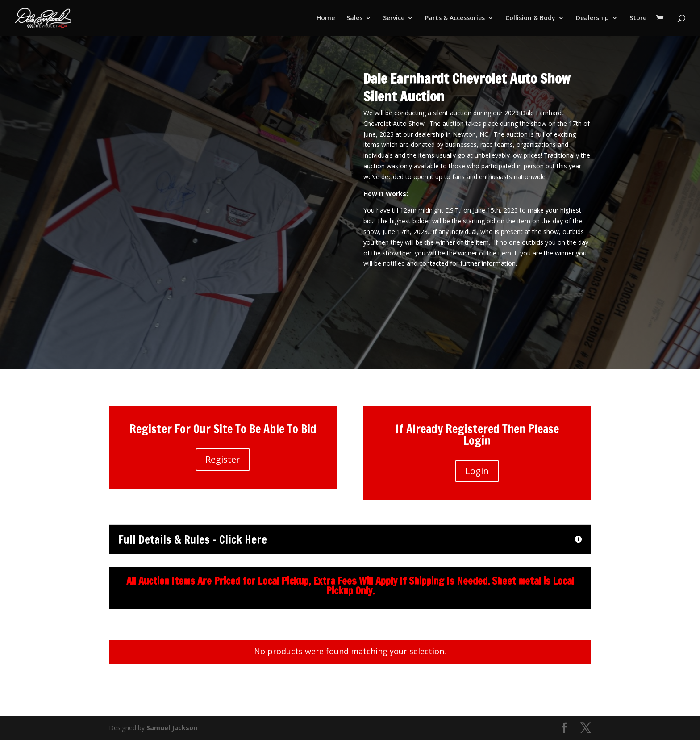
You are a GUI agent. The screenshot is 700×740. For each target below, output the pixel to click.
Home (326, 18)
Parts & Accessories (455, 18)
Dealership (592, 18)
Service (394, 18)
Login (477, 471)
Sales (354, 18)
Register (223, 459)
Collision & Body (530, 18)
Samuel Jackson (172, 728)
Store (638, 18)
